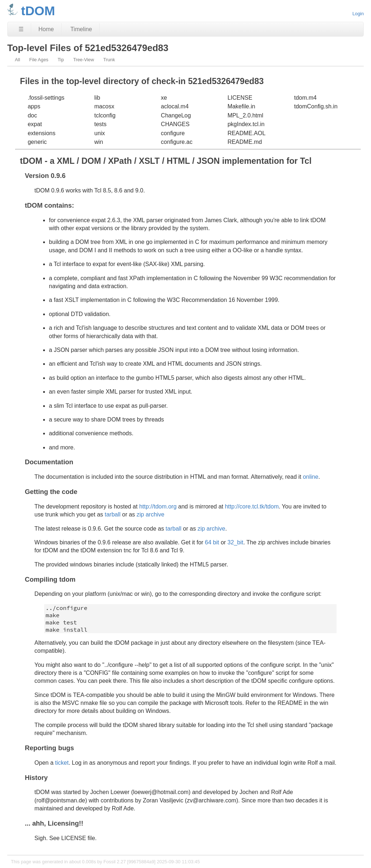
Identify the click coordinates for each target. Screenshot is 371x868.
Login (358, 14)
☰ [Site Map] (21, 29)
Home (46, 29)
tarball (113, 514)
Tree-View (84, 60)
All (17, 60)
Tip (61, 60)
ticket (62, 763)
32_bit (235, 542)
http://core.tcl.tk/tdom (252, 506)
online (311, 477)
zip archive (150, 514)
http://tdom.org (158, 506)
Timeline (81, 29)
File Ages (39, 60)
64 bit (212, 542)
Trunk (109, 60)
